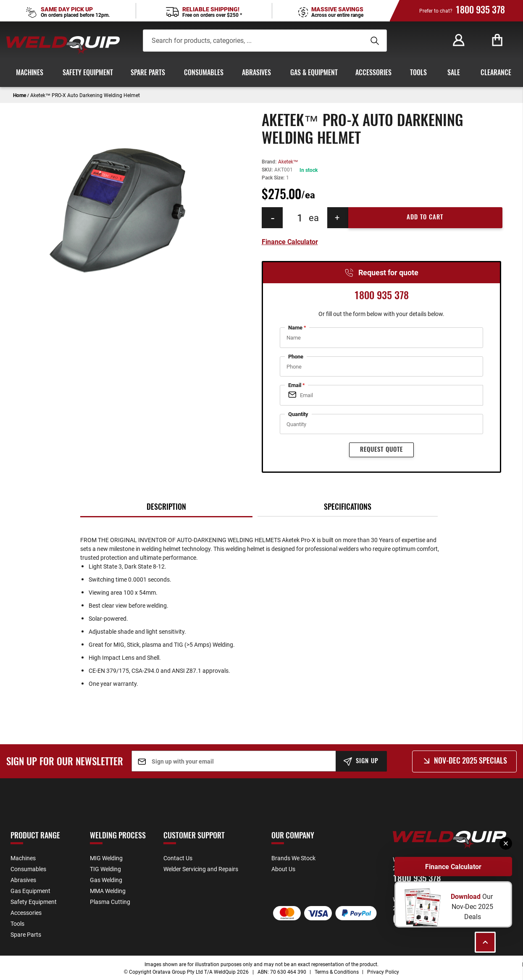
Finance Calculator (453, 867)
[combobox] (248, 41)
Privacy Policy (383, 972)
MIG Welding (106, 858)
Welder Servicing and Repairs (201, 869)
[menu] (261, 73)
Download (466, 896)
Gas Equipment (30, 891)
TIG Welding (105, 869)
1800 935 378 (480, 11)
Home (20, 95)
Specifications (348, 508)
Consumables (28, 869)
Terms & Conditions (337, 972)
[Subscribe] (361, 761)
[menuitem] (28, 73)
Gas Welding (106, 880)
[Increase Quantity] (338, 218)
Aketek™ (288, 161)
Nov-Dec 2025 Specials (470, 761)
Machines (23, 858)
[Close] (506, 843)
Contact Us (178, 858)
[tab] (166, 508)
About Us (283, 869)
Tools (17, 923)
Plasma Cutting (110, 902)
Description (166, 508)
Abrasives (23, 880)
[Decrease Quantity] (272, 218)
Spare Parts (26, 934)
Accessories (26, 913)
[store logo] (63, 45)
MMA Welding (108, 891)
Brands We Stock (293, 858)
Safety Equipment (34, 902)
